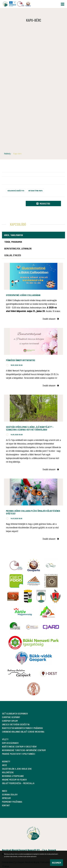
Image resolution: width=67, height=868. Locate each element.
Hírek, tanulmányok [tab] (14, 235)
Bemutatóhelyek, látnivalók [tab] (18, 248)
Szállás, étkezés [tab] (13, 255)
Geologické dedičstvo (16, 191)
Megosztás (43, 204)
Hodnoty (7, 153)
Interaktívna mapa (35, 191)
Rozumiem (56, 863)
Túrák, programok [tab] (13, 242)
